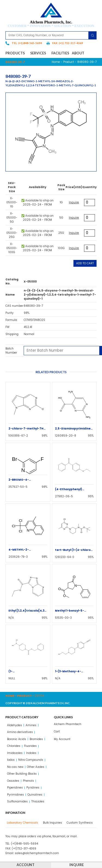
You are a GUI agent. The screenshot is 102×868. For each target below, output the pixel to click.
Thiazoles (38, 801)
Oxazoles (13, 781)
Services (39, 53)
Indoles (31, 753)
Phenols (28, 781)
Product (69, 62)
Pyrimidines (16, 795)
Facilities (60, 53)
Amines (31, 725)
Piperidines (15, 788)
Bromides (36, 739)
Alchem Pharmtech (68, 724)
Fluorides (30, 746)
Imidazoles (15, 753)
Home (56, 62)
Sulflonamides (17, 801)
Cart (57, 731)
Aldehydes (15, 725)
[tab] (22, 823)
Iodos (11, 760)
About (78, 53)
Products (16, 53)
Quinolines (35, 795)
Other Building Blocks (22, 774)
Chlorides (14, 746)
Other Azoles (36, 767)
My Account (62, 739)
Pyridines (33, 788)
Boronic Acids (17, 739)
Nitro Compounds (31, 760)
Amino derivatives (20, 732)
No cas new (15, 767)
